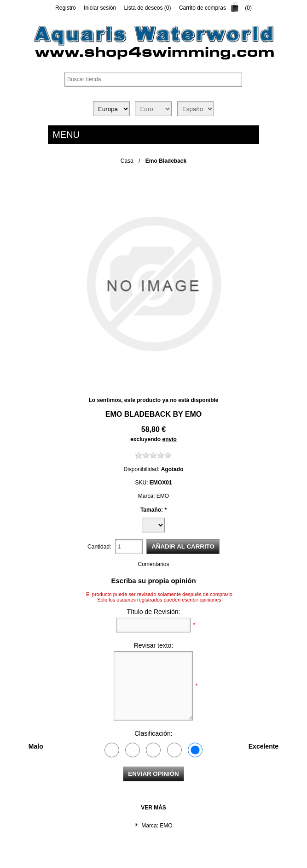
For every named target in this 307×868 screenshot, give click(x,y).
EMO (193, 414)
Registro (66, 8)
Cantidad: (99, 547)
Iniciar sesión (100, 8)
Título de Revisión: (154, 612)
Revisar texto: (154, 645)
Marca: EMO (157, 826)
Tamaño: (152, 510)
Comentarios (153, 564)
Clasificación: (153, 733)
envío (170, 439)
